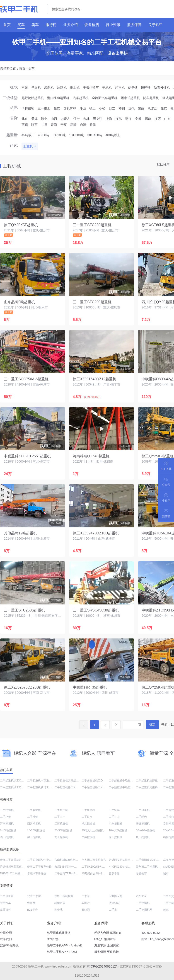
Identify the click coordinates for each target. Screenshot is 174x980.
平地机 (107, 87)
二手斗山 (114, 817)
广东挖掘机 (116, 824)
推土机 (75, 87)
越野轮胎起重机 (33, 98)
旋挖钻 (133, 87)
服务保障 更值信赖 (106, 952)
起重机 (120, 87)
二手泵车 (114, 810)
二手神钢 (33, 817)
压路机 (62, 87)
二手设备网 (7, 896)
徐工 (92, 108)
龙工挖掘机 (61, 837)
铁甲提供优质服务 (59, 933)
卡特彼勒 (28, 108)
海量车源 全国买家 (106, 945)
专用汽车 (5, 903)
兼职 (166, 910)
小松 (102, 108)
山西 (54, 119)
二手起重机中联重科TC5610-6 (127, 787)
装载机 (49, 87)
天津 (34, 119)
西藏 (25, 125)
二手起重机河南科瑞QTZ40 (152, 787)
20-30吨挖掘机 (63, 830)
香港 (93, 125)
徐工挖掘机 (116, 837)
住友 (57, 108)
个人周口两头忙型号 (94, 860)
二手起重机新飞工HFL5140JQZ (46, 787)
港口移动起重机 (58, 98)
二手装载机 (34, 810)
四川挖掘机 (34, 824)
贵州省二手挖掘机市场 (150, 867)
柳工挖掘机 (34, 837)
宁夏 (64, 125)
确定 (152, 724)
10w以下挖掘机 (118, 830)
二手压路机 (88, 810)
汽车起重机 (81, 98)
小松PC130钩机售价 (121, 867)
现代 (131, 108)
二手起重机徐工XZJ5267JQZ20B (74, 787)
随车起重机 (151, 98)
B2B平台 (33, 910)
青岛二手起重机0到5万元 (15, 860)
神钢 (122, 108)
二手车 (86, 896)
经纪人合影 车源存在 (108, 933)
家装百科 (5, 910)
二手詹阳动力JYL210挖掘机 (153, 860)
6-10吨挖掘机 (8, 830)
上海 (109, 119)
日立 (112, 108)
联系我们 (6, 939)
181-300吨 (76, 135)
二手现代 (141, 817)
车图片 (86, 903)
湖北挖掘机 (88, 824)
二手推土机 (61, 810)
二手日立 (87, 817)
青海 (54, 125)
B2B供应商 (115, 896)
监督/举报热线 (9, 945)
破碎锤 (146, 87)
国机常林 (70, 108)
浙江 (128, 119)
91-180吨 (59, 135)
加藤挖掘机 (88, 837)
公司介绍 (6, 933)
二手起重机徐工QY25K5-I (16, 781)
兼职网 (86, 910)
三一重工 (44, 108)
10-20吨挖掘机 (36, 830)
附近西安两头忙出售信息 (124, 860)
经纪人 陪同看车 (105, 939)
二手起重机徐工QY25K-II (15, 787)
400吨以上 (113, 135)
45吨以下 (28, 135)
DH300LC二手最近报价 (14, 873)
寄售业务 (53, 939)
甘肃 (44, 125)
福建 (148, 119)
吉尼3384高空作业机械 (68, 867)
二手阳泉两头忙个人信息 (42, 860)
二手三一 (60, 817)
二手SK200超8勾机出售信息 (99, 867)
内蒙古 (65, 119)
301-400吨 (95, 135)
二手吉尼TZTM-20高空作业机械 (74, 873)
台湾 (83, 125)
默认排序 (163, 165)
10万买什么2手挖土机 (95, 873)
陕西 (34, 125)
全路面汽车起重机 (105, 98)
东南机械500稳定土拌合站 (70, 860)
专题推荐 (141, 873)
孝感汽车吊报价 (37, 873)
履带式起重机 (130, 98)
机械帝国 (60, 903)
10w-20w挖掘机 (145, 830)
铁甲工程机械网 (64, 896)
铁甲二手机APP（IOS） (63, 952)
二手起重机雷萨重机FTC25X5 (154, 781)
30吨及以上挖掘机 (93, 830)
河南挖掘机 (7, 824)
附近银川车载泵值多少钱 (15, 867)
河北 (44, 119)
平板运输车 (91, 87)
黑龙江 (98, 119)
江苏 (119, 119)
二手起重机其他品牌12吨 (69, 781)
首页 (22, 68)
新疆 (73, 125)
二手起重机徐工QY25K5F (97, 781)
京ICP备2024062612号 (103, 966)
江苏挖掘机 (61, 824)
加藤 (141, 108)
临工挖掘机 (7, 837)
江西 (158, 119)
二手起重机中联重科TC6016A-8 (46, 781)
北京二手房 (34, 896)
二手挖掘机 (7, 810)
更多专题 (114, 873)
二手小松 (5, 817)
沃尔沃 (152, 108)
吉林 (86, 119)
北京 (25, 119)
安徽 (138, 119)
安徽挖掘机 (143, 824)
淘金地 (58, 910)
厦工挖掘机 (143, 837)
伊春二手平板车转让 (39, 867)
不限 (25, 87)
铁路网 (31, 903)
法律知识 (114, 903)
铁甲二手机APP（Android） (65, 945)
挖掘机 (36, 87)
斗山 (83, 108)
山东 (167, 119)
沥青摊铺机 (162, 87)
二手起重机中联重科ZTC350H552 (129, 781)
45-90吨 (44, 135)
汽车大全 (141, 896)
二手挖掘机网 (144, 910)
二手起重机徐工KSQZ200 (97, 787)
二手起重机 (143, 810)
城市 (166, 873)
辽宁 (77, 119)
